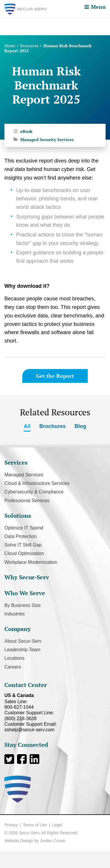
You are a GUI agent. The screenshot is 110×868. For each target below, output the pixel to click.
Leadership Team (22, 650)
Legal (57, 825)
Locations (15, 658)
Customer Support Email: (55, 727)
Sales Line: (55, 704)
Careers (13, 667)
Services (16, 462)
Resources (29, 46)
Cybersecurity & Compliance (34, 492)
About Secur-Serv (23, 641)
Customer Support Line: (55, 716)
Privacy (11, 825)
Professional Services (27, 501)
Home (10, 46)
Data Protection (21, 536)
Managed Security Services (47, 139)
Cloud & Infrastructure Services (37, 483)
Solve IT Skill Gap (23, 545)
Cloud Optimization (24, 553)
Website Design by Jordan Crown (35, 841)
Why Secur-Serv (27, 577)
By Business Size (23, 605)
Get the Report (55, 376)
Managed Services (24, 475)
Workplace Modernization (31, 562)
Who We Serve (25, 593)
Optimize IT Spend (24, 528)
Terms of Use (35, 825)
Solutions (18, 516)
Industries (15, 614)
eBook (26, 131)
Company (18, 629)
